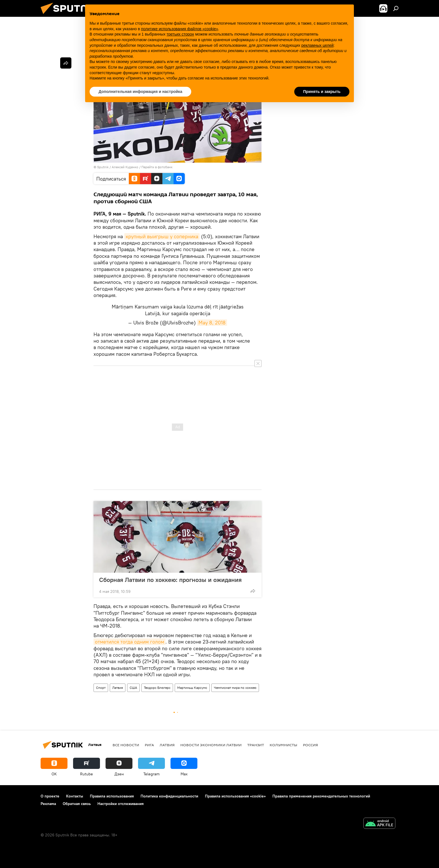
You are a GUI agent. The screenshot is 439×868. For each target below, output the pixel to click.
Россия (310, 745)
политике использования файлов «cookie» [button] (180, 29)
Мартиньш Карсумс (192, 688)
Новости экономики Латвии (211, 745)
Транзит (256, 745)
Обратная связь (77, 804)
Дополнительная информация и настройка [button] (140, 92)
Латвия (118, 688)
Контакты (75, 796)
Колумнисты (283, 745)
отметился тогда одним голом (129, 642)
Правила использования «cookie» (235, 796)
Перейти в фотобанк (157, 167)
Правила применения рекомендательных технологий (321, 796)
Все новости (126, 745)
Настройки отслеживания (121, 804)
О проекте (50, 796)
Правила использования (112, 796)
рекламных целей (317, 45)
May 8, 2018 (212, 323)
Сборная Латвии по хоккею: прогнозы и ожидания (170, 580)
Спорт (101, 688)
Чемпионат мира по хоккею (235, 688)
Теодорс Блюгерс (157, 688)
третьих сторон (180, 34)
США (133, 688)
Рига (149, 745)
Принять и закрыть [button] (322, 92)
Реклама (48, 804)
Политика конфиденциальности (169, 796)
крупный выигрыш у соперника (162, 236)
